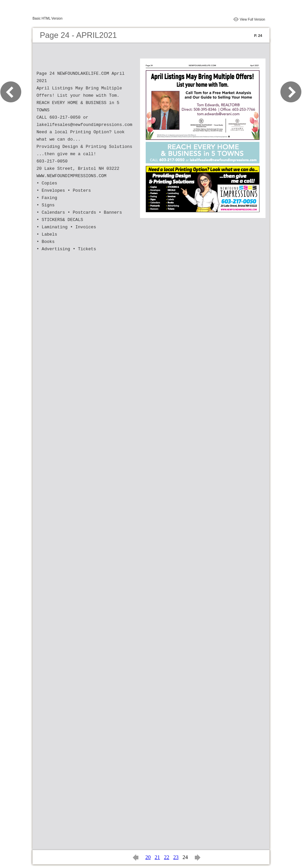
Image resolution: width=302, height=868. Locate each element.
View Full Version (252, 19)
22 (167, 857)
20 (148, 857)
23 (176, 857)
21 (157, 857)
